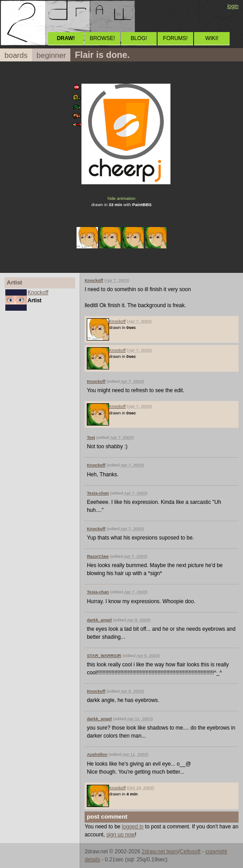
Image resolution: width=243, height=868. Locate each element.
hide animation (121, 198)
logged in (133, 827)
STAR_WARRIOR (104, 655)
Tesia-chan (98, 493)
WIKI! (212, 38)
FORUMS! (175, 38)
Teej (91, 437)
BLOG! (139, 38)
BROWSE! (103, 38)
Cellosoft (190, 852)
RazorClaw (98, 556)
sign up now (121, 835)
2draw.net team (160, 852)
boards (16, 55)
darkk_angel (99, 620)
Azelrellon (97, 754)
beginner (51, 55)
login (233, 6)
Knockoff (38, 292)
